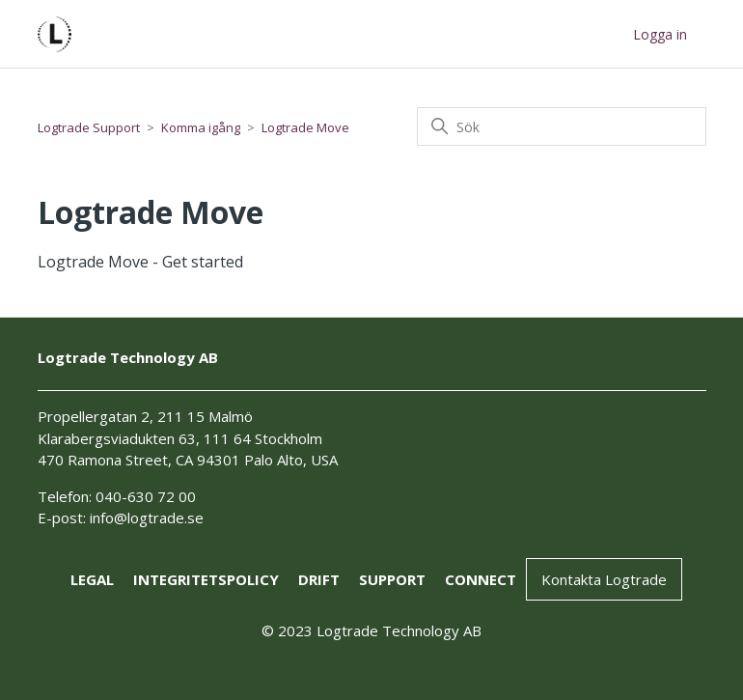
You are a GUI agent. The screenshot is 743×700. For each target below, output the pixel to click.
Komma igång (201, 127)
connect (481, 579)
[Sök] (562, 126)
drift (319, 579)
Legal (92, 579)
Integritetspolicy (206, 579)
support (392, 579)
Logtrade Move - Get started (140, 262)
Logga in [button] (660, 34)
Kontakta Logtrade (604, 579)
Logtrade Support (89, 127)
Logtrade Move (305, 127)
